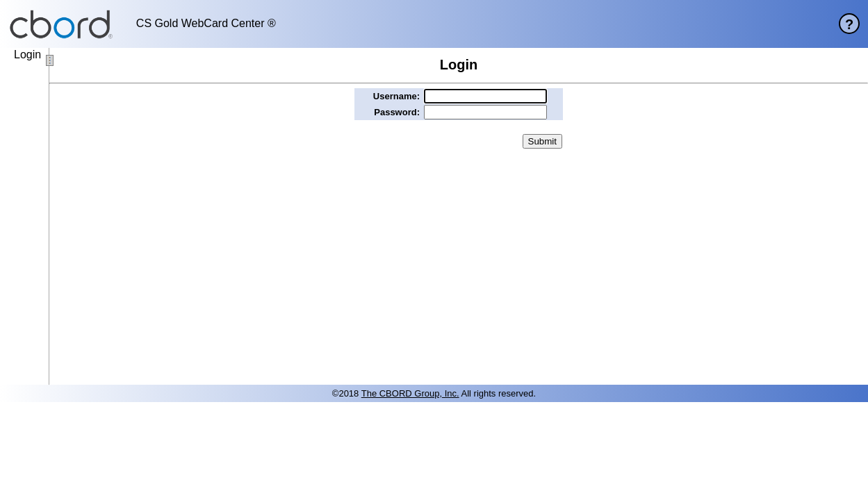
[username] (485, 96)
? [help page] (849, 24)
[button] (542, 141)
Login (27, 55)
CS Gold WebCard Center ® (206, 23)
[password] (485, 112)
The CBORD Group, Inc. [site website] (410, 393)
